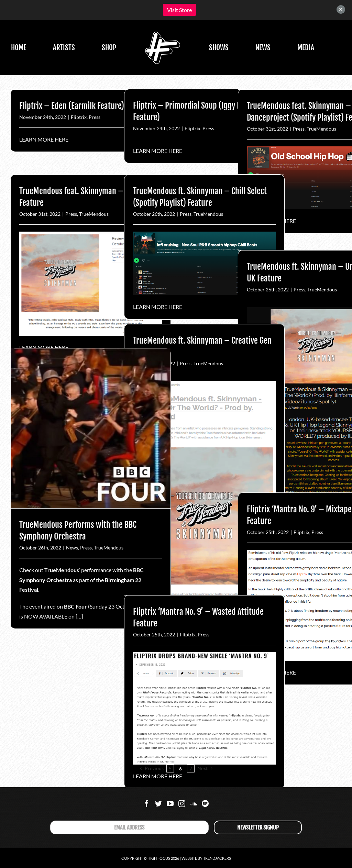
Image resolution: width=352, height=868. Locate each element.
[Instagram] (182, 804)
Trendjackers (217, 858)
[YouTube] (170, 804)
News (72, 548)
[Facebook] (147, 804)
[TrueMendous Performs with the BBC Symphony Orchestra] (91, 428)
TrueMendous (321, 129)
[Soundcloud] (194, 804)
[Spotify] (205, 804)
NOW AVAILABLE (46, 616)
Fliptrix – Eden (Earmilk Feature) (72, 106)
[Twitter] (158, 804)
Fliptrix (79, 117)
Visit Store (179, 10)
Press (95, 117)
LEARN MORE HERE (44, 139)
